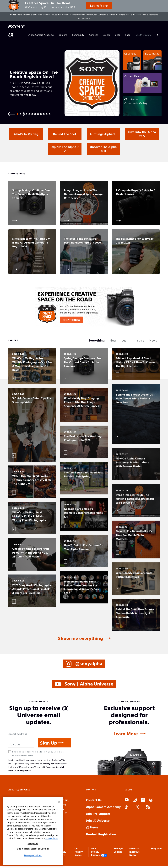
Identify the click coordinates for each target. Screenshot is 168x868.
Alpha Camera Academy (41, 35)
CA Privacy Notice (22, 770)
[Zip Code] (21, 744)
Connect (93, 35)
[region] (33, 831)
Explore (63, 35)
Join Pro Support (98, 814)
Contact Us (94, 800)
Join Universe (98, 820)
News (92, 827)
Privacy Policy (50, 764)
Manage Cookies (33, 855)
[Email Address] (21, 734)
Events (106, 35)
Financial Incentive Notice (134, 852)
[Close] (59, 802)
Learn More (99, 5)
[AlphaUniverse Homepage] (11, 35)
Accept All (33, 843)
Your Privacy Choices (99, 852)
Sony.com (156, 848)
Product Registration (101, 834)
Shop (128, 35)
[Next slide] (21, 114)
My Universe (144, 35)
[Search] (157, 35)
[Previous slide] (11, 114)
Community (78, 35)
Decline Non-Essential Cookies (33, 849)
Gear (117, 35)
